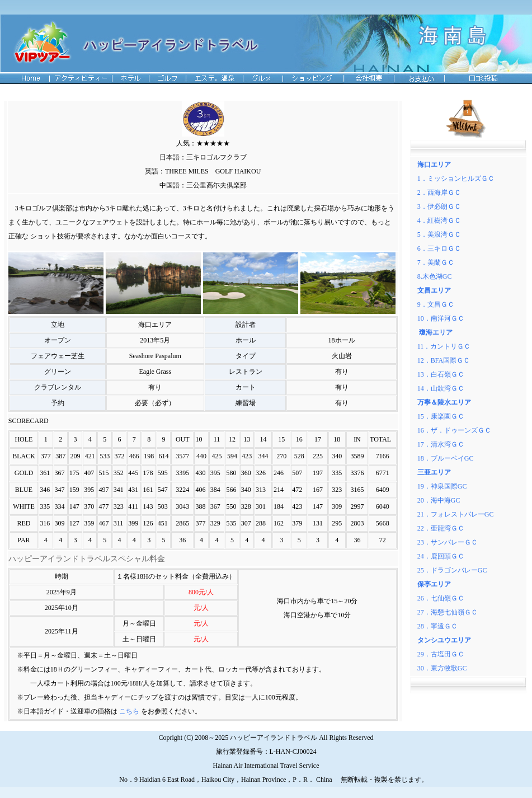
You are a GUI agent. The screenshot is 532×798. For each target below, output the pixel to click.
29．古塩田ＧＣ (441, 654)
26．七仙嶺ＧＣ (441, 598)
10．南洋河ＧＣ (441, 318)
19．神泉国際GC (442, 486)
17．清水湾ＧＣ (441, 444)
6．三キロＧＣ (439, 248)
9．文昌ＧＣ (436, 304)
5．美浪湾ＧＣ (439, 234)
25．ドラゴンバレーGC (452, 570)
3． (422, 206)
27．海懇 (431, 612)
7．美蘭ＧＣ (436, 262)
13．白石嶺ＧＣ (441, 374)
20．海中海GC (439, 500)
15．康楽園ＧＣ (441, 416)
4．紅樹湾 (436, 220)
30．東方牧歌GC (442, 668)
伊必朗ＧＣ (444, 206)
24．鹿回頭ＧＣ (441, 556)
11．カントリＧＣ (444, 346)
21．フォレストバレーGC (456, 514)
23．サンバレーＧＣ (448, 542)
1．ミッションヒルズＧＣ (456, 179)
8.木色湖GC (435, 276)
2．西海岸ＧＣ (439, 193)
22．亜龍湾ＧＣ (441, 528)
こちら (128, 711)
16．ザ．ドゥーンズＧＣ (454, 430)
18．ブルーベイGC (446, 458)
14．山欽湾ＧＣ (441, 388)
